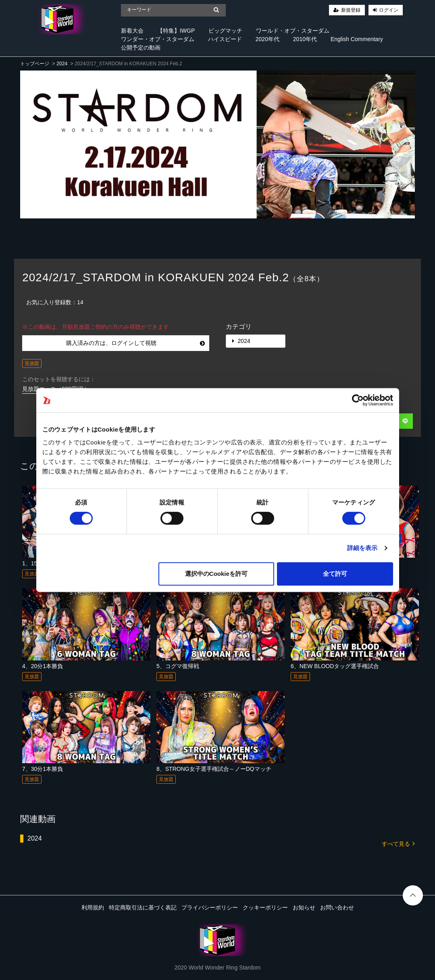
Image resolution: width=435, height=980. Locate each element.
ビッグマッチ (225, 31)
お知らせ (304, 907)
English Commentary (357, 39)
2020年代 (267, 39)
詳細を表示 (362, 548)
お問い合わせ (337, 907)
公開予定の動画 (141, 48)
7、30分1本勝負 (43, 769)
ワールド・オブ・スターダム (293, 31)
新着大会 (132, 31)
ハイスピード (225, 39)
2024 (62, 64)
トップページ (35, 64)
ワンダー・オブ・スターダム (158, 39)
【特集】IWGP (176, 31)
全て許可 (335, 574)
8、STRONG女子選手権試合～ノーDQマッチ (214, 769)
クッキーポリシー (265, 907)
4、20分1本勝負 (43, 666)
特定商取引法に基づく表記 (143, 907)
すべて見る (398, 843)
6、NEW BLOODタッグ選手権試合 (335, 666)
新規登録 (351, 10)
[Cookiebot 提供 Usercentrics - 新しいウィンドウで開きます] (358, 400)
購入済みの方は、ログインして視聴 (135, 343)
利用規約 (93, 907)
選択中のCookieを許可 (216, 574)
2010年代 (305, 39)
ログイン (389, 10)
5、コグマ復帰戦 (178, 666)
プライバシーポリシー (210, 907)
